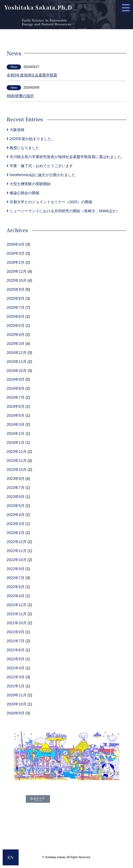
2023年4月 (16, 515)
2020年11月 (17, 695)
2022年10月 (17, 560)
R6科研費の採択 (20, 96)
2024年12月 (17, 353)
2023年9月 (16, 479)
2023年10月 (17, 470)
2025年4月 (16, 335)
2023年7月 (16, 488)
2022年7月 (16, 578)
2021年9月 (16, 632)
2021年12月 (17, 605)
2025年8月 (16, 298)
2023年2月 (16, 533)
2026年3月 (16, 253)
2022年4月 (16, 596)
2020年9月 (16, 713)
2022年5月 (16, 587)
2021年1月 (16, 686)
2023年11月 (17, 461)
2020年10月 (17, 704)
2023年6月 (16, 497)
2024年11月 (17, 362)
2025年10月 (17, 280)
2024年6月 (16, 406)
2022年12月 (17, 542)
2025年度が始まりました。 (31, 139)
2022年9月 (16, 569)
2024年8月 (16, 388)
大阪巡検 (16, 130)
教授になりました (23, 148)
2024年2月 (16, 433)
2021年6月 (16, 650)
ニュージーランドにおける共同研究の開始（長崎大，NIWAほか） (63, 211)
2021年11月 (17, 614)
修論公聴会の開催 (23, 193)
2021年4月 (16, 668)
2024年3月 (16, 424)
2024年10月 (17, 371)
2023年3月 (16, 524)
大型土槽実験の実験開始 (29, 184)
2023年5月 (16, 506)
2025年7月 (16, 307)
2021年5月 (16, 659)
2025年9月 (16, 289)
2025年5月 (16, 325)
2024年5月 (16, 415)
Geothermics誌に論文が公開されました (41, 175)
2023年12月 (17, 452)
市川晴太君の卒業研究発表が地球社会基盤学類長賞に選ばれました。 (66, 157)
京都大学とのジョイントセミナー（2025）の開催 (49, 202)
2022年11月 (17, 551)
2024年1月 (16, 442)
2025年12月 (17, 271)
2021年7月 (16, 641)
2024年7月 (16, 397)
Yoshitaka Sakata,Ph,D (38, 7)
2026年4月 (16, 244)
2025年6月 (16, 316)
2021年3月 (16, 677)
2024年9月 (16, 379)
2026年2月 (16, 262)
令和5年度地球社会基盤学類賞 (32, 75)
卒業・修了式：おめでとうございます (40, 166)
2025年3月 (16, 344)
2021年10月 (17, 623)
